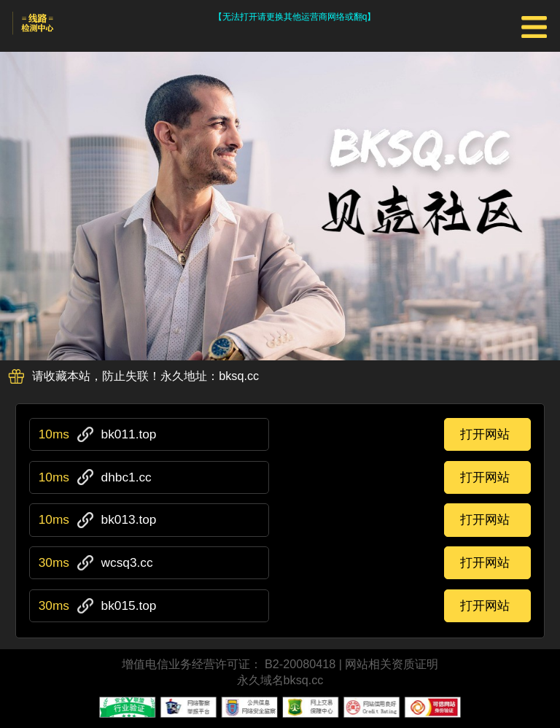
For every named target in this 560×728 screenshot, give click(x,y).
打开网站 (485, 434)
